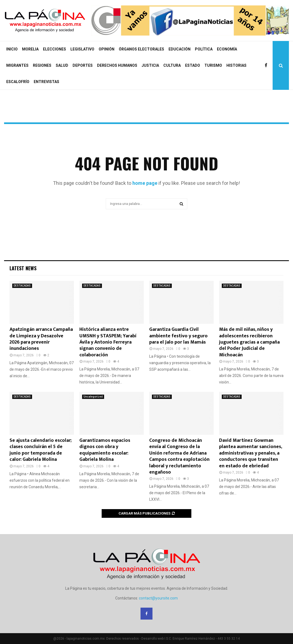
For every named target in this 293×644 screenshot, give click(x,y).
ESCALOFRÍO (18, 82)
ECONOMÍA (227, 49)
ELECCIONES (54, 49)
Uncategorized (93, 397)
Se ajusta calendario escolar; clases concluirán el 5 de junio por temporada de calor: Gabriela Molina (40, 450)
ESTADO (193, 65)
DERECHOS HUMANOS (117, 65)
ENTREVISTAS (46, 82)
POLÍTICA (204, 49)
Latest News (23, 268)
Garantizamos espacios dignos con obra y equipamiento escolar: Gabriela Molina (105, 450)
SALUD (62, 65)
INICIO (12, 49)
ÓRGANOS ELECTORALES (141, 49)
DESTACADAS (22, 286)
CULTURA (172, 65)
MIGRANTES (17, 65)
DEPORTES (83, 65)
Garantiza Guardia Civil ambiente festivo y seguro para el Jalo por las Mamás (178, 336)
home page (145, 183)
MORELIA (30, 49)
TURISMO (213, 65)
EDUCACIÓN (180, 49)
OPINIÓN (107, 49)
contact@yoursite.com (158, 598)
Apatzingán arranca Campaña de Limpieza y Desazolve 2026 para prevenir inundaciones (41, 339)
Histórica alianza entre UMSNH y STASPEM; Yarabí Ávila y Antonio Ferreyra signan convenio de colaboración (108, 342)
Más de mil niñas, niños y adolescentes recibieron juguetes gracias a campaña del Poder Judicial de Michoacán (249, 342)
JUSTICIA (150, 65)
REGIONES (42, 65)
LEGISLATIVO (82, 49)
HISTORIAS (236, 65)
